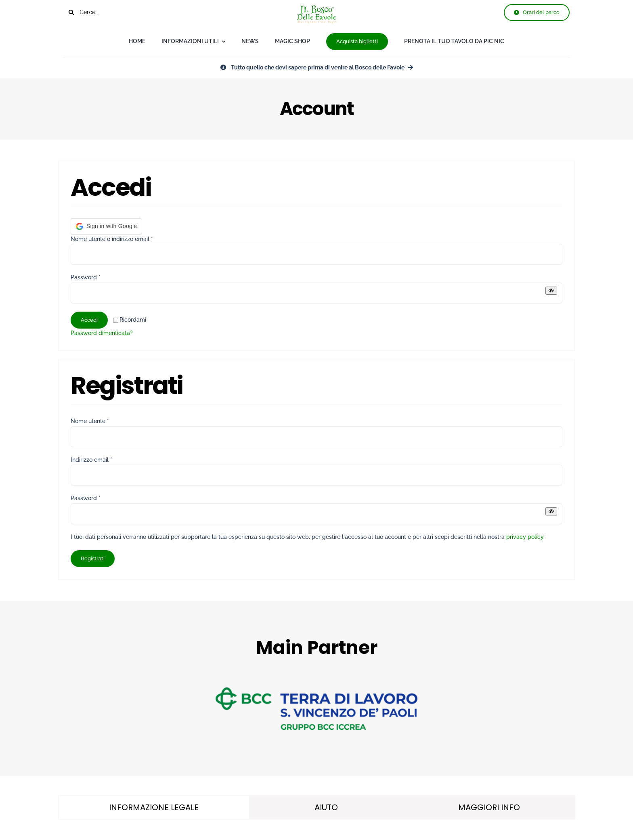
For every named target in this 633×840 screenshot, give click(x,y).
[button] (106, 226)
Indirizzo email (91, 460)
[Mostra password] (551, 290)
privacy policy (525, 537)
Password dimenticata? (102, 333)
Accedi (89, 320)
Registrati (93, 558)
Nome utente (90, 421)
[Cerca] (71, 12)
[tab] (154, 807)
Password (86, 277)
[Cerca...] (106, 12)
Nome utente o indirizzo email (112, 239)
